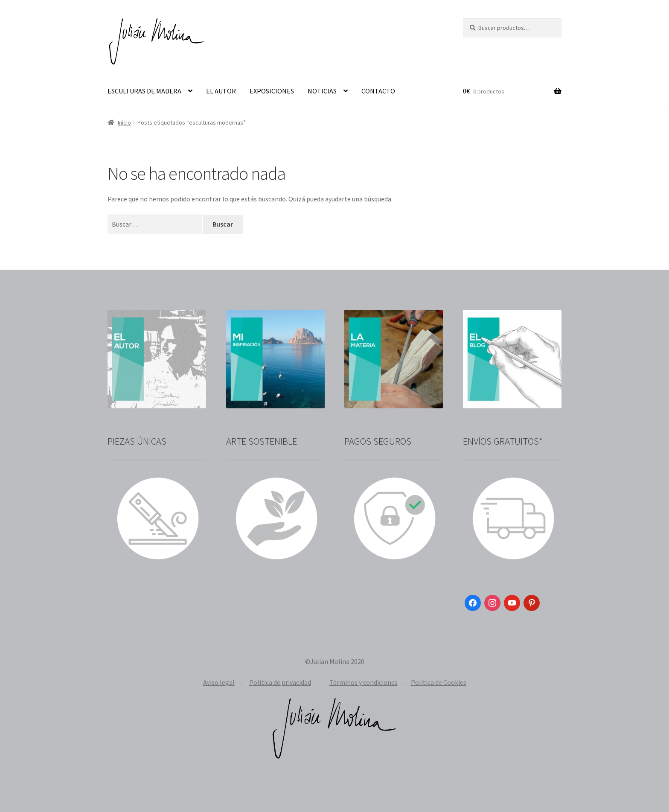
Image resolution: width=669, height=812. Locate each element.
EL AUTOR (221, 91)
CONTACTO (378, 91)
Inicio (124, 122)
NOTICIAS (322, 91)
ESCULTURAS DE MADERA (144, 91)
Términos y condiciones (364, 682)
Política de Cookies (439, 682)
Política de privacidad (280, 682)
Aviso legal (219, 682)
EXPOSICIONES (272, 91)
